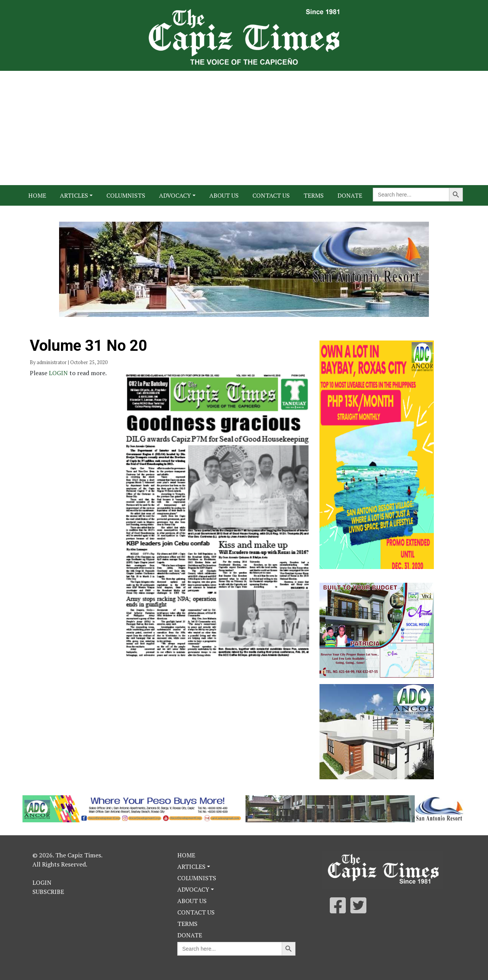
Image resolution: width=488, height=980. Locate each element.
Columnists (126, 195)
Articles (74, 195)
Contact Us (271, 195)
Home (37, 195)
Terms (314, 195)
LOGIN (59, 373)
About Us (224, 195)
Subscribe (48, 892)
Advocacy (175, 195)
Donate (350, 195)
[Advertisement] (244, 128)
